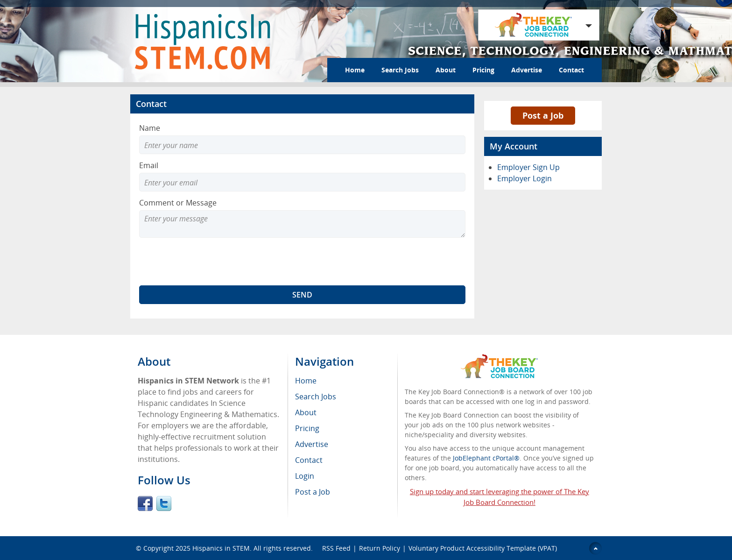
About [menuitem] (306, 412)
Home (355, 70)
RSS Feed (336, 548)
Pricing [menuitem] (307, 428)
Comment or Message (178, 203)
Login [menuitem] (305, 476)
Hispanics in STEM (221, 548)
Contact (571, 70)
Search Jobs (400, 70)
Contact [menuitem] (309, 460)
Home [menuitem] (306, 381)
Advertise (527, 70)
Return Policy (380, 548)
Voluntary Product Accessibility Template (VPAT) (483, 548)
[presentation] (210, 262)
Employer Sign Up (528, 167)
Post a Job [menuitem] (313, 492)
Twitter (164, 503)
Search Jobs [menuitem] (316, 397)
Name (150, 128)
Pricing (483, 70)
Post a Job (543, 115)
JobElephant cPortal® (486, 458)
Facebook (145, 503)
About (446, 70)
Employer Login (524, 178)
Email (149, 165)
